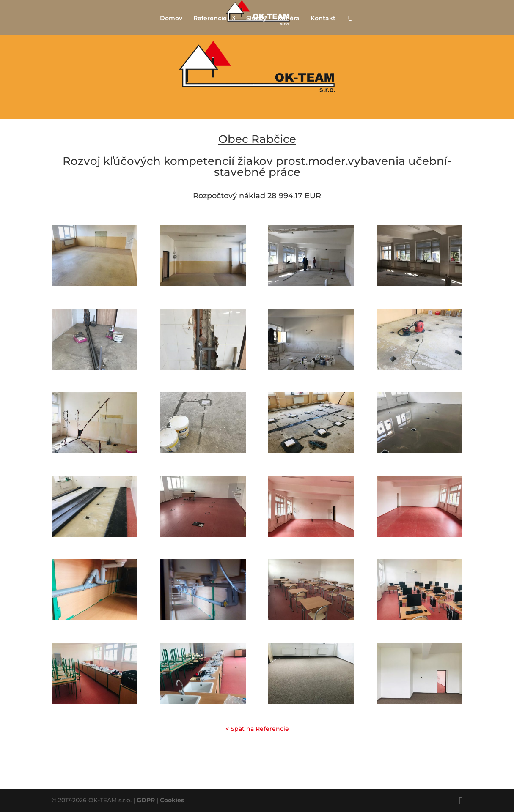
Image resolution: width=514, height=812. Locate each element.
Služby (256, 19)
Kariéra (289, 19)
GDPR (146, 800)
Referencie (210, 19)
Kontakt (323, 19)
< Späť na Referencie (257, 729)
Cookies (172, 800)
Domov (171, 19)
